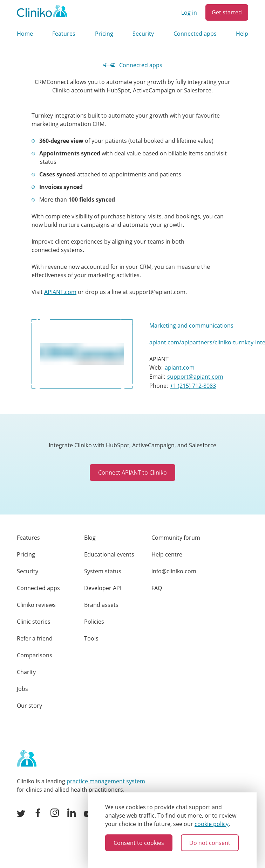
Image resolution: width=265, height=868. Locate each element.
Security (143, 34)
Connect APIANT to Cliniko (132, 472)
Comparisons (35, 655)
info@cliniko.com (174, 571)
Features (64, 34)
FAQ (157, 588)
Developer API (103, 588)
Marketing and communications (191, 325)
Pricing (104, 34)
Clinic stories (34, 622)
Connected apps (195, 34)
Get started (227, 12)
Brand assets (101, 605)
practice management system (106, 781)
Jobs (22, 689)
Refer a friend (35, 638)
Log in (189, 13)
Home (25, 34)
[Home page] (27, 759)
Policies (94, 622)
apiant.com (180, 367)
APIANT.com (60, 292)
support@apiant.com (195, 377)
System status (103, 571)
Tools (91, 638)
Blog (90, 538)
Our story (29, 706)
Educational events (109, 554)
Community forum (176, 538)
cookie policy (212, 824)
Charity (26, 672)
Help (242, 34)
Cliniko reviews (36, 605)
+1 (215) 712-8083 (193, 386)
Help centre (167, 554)
